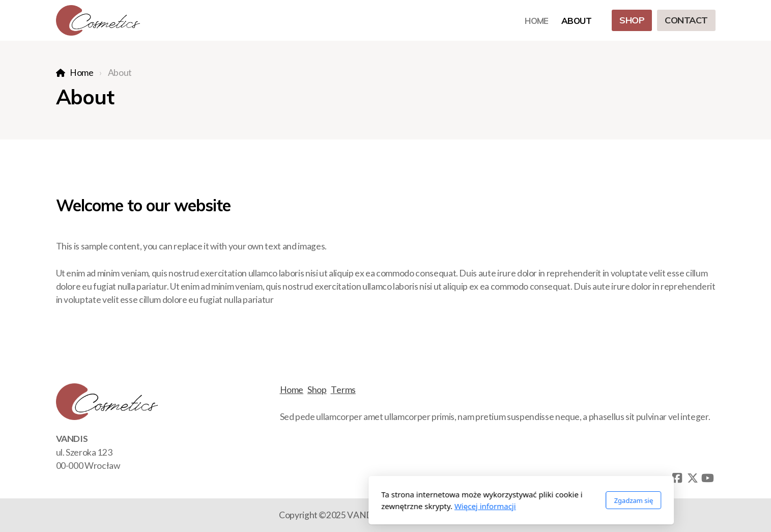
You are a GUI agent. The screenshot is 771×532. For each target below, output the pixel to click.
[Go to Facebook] (677, 478)
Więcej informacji (349, 506)
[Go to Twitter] (693, 478)
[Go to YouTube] (708, 478)
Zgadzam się (498, 500)
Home (82, 73)
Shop (317, 390)
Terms (343, 390)
